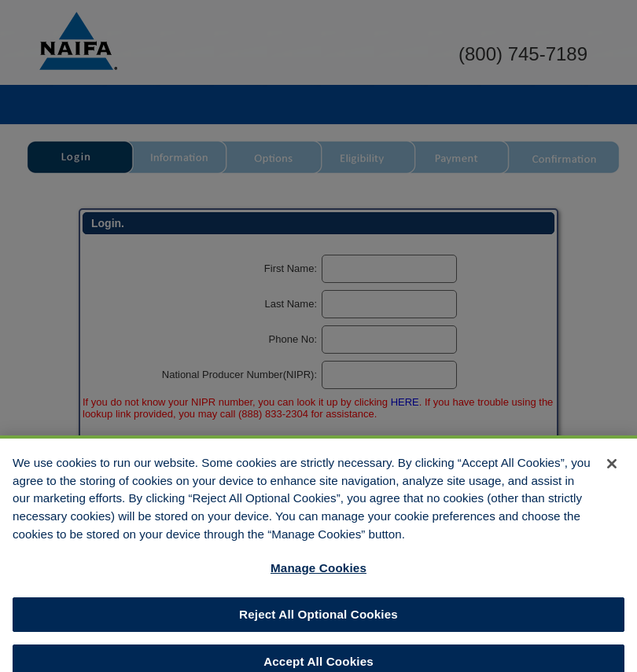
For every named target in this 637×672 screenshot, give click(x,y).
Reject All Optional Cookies (318, 621)
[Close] (612, 471)
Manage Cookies (318, 575)
